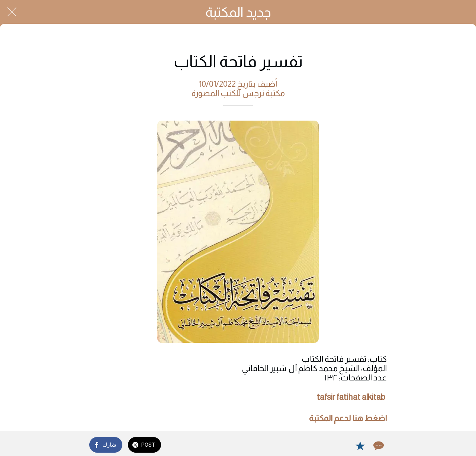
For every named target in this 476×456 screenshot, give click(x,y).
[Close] (12, 12)
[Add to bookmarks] (360, 446)
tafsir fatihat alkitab (351, 397)
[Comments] (378, 446)
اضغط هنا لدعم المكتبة (348, 418)
